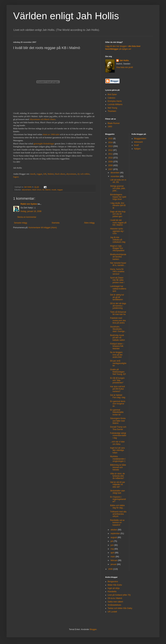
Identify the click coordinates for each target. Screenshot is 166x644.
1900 (110, 127)
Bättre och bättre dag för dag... (117, 507)
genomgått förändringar (44, 144)
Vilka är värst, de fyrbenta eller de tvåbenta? (117, 476)
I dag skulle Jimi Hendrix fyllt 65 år (118, 206)
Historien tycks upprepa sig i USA (117, 231)
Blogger (93, 629)
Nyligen (137, 149)
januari (114, 564)
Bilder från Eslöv (115, 585)
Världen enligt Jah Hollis (66, 16)
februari (114, 560)
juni (112, 545)
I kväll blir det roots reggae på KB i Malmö (118, 223)
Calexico (111, 98)
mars (113, 557)
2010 (111, 158)
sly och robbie (83, 174)
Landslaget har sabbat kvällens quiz (118, 289)
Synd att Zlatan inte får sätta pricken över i (117, 280)
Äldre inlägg (89, 223)
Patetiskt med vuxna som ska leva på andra (118, 320)
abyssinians (71, 174)
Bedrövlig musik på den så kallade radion (118, 338)
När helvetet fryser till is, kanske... (118, 264)
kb (43, 190)
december (115, 173)
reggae (40, 174)
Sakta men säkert (115, 602)
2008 (111, 165)
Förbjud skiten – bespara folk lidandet (117, 346)
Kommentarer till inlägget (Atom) (43, 228)
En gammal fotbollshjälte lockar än (117, 412)
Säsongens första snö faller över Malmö (118, 421)
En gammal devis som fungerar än (118, 404)
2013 (111, 146)
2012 (111, 150)
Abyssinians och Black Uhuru (42, 119)
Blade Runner (114, 123)
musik (33, 174)
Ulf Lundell (112, 612)
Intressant (138, 142)
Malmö (51, 174)
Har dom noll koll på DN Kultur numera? (117, 389)
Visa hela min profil (124, 67)
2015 (111, 139)
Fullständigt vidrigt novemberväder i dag (118, 436)
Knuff (136, 145)
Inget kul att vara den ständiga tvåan (117, 450)
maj (113, 549)
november (115, 176)
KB (45, 174)
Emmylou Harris (115, 101)
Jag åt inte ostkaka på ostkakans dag (118, 240)
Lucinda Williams (115, 104)
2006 (111, 569)
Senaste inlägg (20, 223)
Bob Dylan (112, 94)
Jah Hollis (124, 60)
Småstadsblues (114, 605)
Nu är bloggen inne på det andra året (116, 355)
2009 (111, 162)
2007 (111, 169)
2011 (111, 154)
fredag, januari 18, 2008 (31, 211)
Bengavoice (113, 582)
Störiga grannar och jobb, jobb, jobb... (118, 188)
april (113, 553)
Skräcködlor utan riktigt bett (118, 492)
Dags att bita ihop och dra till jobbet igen (118, 214)
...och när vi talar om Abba (117, 443)
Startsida (55, 223)
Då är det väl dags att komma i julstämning (118, 306)
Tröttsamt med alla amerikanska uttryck (118, 514)
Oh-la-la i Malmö (115, 598)
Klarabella (112, 592)
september (116, 533)
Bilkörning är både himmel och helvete (118, 467)
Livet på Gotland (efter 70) (119, 595)
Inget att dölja (114, 588)
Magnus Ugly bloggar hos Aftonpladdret (117, 248)
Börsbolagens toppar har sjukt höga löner (118, 197)
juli (112, 541)
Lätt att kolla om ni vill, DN (118, 181)
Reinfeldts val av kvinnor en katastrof (117, 523)
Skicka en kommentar (27, 217)
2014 (111, 142)
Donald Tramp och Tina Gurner (118, 428)
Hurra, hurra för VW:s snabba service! (117, 272)
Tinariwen (112, 111)
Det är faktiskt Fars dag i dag (118, 396)
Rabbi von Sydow (29, 204)
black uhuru (60, 174)
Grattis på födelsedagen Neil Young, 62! (118, 372)
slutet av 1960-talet (51, 134)
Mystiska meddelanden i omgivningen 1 (118, 459)
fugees (16, 177)
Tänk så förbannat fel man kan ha (118, 313)
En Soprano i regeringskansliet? (118, 499)
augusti (114, 537)
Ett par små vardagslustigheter (118, 363)
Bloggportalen (140, 139)
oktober (114, 530)
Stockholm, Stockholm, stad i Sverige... (118, 329)
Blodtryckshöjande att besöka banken (118, 257)
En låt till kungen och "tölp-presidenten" (117, 380)
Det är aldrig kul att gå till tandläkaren (117, 297)
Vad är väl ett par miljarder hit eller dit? (118, 485)
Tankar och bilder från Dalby (120, 608)
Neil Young (112, 108)
